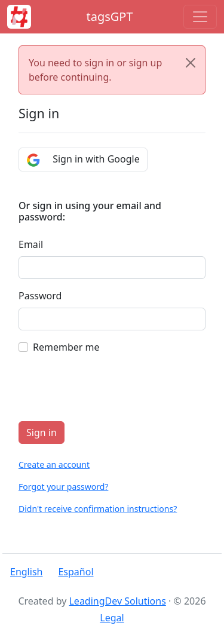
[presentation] (109, 388)
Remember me (66, 347)
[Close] (191, 63)
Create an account (54, 464)
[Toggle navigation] (200, 17)
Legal (112, 618)
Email (31, 244)
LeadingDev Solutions (117, 601)
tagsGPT (109, 16)
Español (76, 572)
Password (40, 296)
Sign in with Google (83, 160)
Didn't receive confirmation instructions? (98, 509)
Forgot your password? (63, 487)
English (26, 572)
